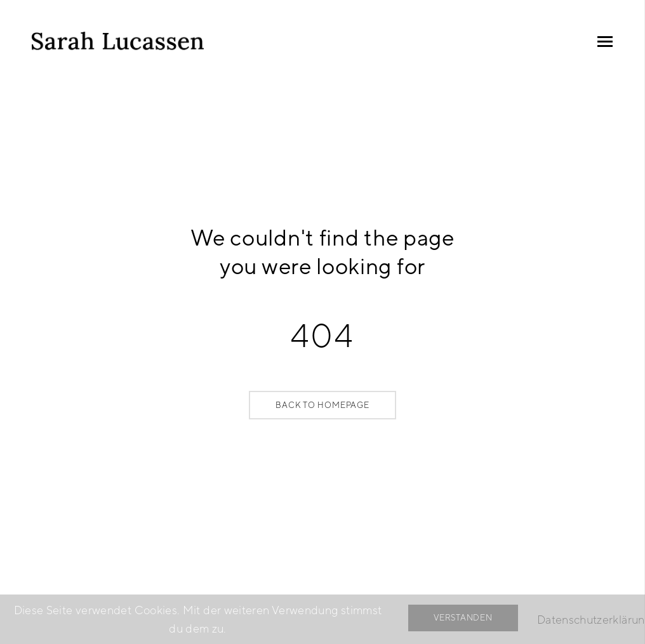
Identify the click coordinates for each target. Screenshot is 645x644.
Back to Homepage (322, 405)
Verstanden (463, 618)
